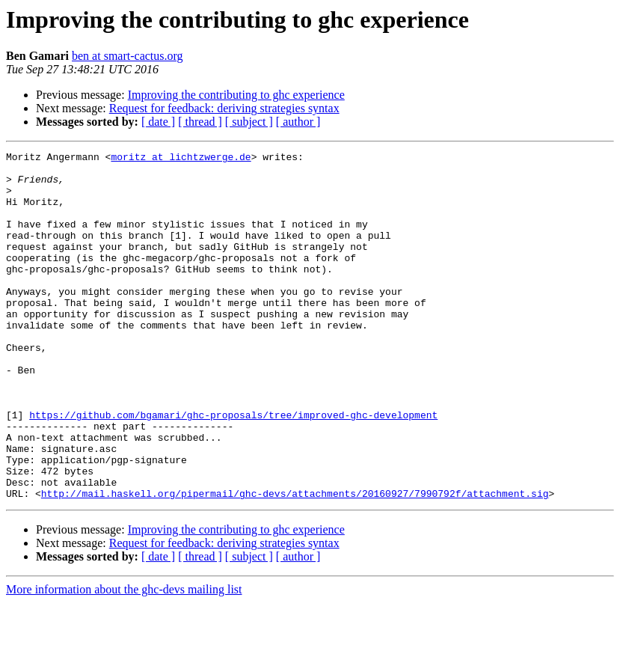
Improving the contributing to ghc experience (236, 95)
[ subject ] (249, 122)
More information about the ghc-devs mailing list (124, 659)
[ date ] (158, 122)
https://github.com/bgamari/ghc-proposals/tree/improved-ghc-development (233, 468)
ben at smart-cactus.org (128, 56)
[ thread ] (200, 122)
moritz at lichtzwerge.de (181, 159)
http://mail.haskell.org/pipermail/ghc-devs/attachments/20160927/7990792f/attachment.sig (295, 563)
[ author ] (298, 122)
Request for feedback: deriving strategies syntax (224, 108)
